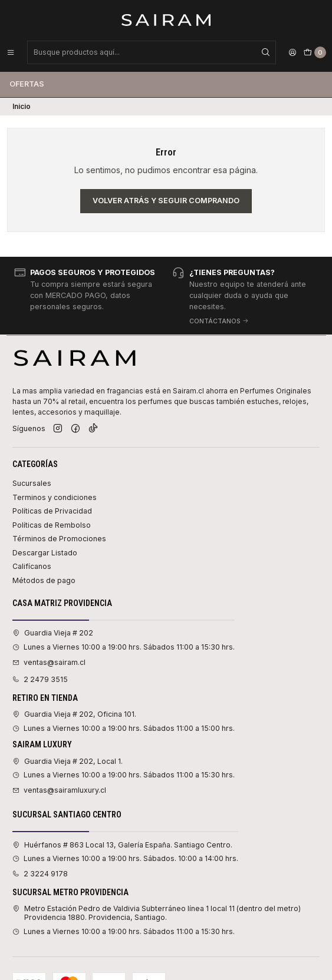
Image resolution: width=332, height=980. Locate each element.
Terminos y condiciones (55, 497)
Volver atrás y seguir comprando (166, 201)
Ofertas (27, 84)
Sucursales (32, 483)
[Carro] (315, 52)
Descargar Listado (45, 553)
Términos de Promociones (59, 539)
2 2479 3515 (40, 679)
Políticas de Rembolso (52, 525)
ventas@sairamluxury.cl (59, 790)
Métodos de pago (44, 580)
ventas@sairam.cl (49, 662)
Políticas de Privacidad (52, 511)
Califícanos (32, 566)
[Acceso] (292, 52)
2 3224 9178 (40, 874)
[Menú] (11, 52)
